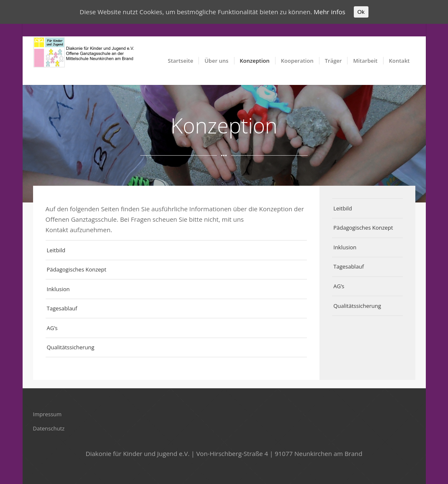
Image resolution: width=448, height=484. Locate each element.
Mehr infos (329, 12)
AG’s (52, 328)
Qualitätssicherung (71, 347)
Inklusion (58, 289)
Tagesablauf (62, 308)
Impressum (48, 414)
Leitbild (56, 250)
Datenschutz (49, 428)
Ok (361, 12)
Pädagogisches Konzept (77, 269)
